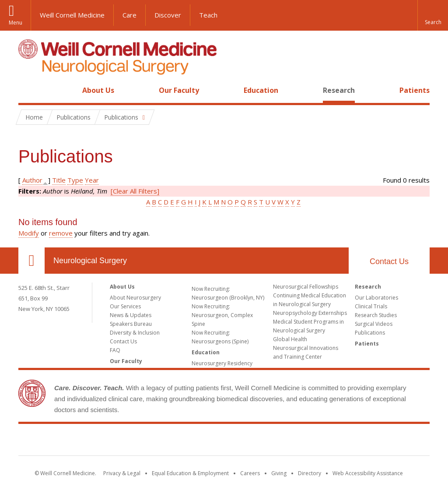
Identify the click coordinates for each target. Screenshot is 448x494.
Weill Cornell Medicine (72, 15)
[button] (433, 15)
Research (339, 90)
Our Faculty (179, 90)
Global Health (290, 339)
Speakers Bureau (131, 324)
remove (61, 233)
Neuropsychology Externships (310, 313)
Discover (168, 15)
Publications (370, 333)
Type (75, 180)
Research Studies (376, 315)
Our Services (125, 306)
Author (32, 180)
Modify (29, 233)
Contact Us (389, 261)
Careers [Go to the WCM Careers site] (250, 473)
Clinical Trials (371, 306)
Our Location (31, 261)
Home (28, 90)
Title (59, 180)
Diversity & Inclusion (135, 333)
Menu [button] (16, 23)
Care (129, 15)
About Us (98, 90)
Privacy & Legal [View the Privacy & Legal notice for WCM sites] (122, 473)
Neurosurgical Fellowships (306, 287)
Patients (415, 90)
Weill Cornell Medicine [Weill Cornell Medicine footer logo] (224, 441)
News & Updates (131, 315)
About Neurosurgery (135, 298)
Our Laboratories (376, 298)
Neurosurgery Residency (222, 363)
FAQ (115, 350)
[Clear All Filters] (135, 191)
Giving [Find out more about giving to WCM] (279, 473)
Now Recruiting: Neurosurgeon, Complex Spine (222, 315)
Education (261, 90)
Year (92, 180)
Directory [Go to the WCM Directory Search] (310, 473)
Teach (208, 15)
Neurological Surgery (90, 261)
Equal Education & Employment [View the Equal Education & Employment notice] (190, 473)
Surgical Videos (374, 324)
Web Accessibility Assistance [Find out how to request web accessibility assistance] (368, 473)
